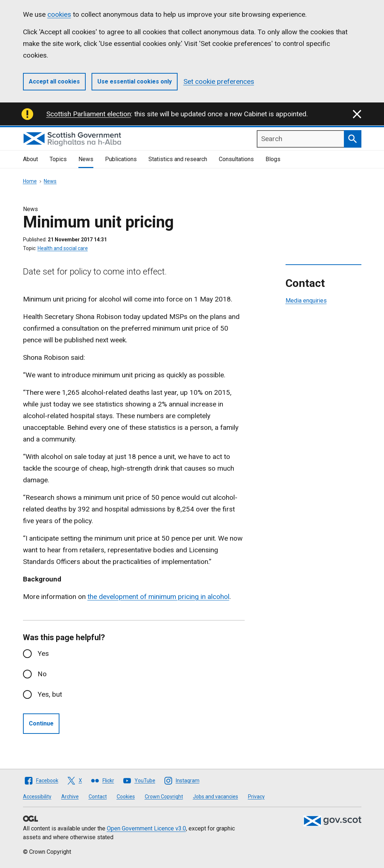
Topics (58, 159)
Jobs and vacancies (216, 797)
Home (30, 181)
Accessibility (37, 797)
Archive (70, 797)
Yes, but (50, 694)
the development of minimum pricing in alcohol (158, 597)
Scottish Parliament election (89, 114)
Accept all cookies (54, 81)
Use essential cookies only (135, 81)
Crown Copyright (164, 797)
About (30, 159)
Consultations (236, 159)
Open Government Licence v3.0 (146, 828)
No (42, 674)
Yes (43, 653)
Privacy (256, 797)
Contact (98, 797)
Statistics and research (178, 159)
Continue (41, 723)
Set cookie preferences (219, 81)
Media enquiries (306, 301)
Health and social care (63, 248)
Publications (121, 159)
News (86, 159)
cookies (59, 14)
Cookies (126, 797)
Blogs (273, 159)
